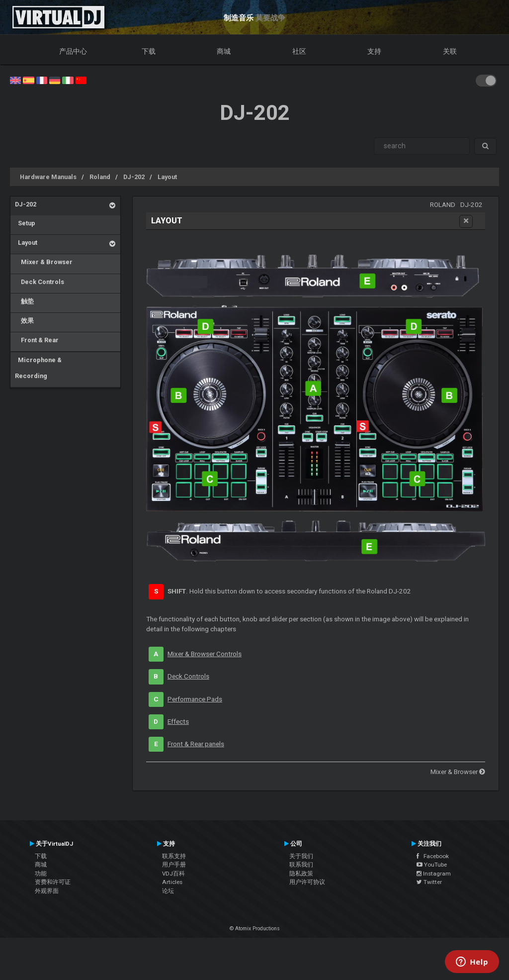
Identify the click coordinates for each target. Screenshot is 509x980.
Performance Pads (195, 699)
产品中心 (73, 51)
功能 (41, 874)
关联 (450, 51)
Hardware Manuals (48, 177)
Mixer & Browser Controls (205, 654)
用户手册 (174, 865)
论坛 (168, 891)
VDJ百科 (173, 874)
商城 (224, 51)
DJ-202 (134, 177)
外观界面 (47, 891)
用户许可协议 (307, 882)
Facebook (433, 856)
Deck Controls (40, 282)
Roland (100, 177)
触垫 (24, 301)
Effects (178, 722)
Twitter (429, 882)
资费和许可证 (53, 882)
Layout (167, 177)
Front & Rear (37, 340)
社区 (299, 51)
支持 (374, 51)
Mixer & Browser (44, 262)
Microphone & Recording (38, 368)
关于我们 (301, 856)
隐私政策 (301, 874)
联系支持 (174, 856)
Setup (25, 223)
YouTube (432, 865)
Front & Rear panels (196, 744)
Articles (172, 882)
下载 (149, 51)
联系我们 (301, 865)
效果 (24, 321)
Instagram (434, 874)
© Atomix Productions (255, 929)
